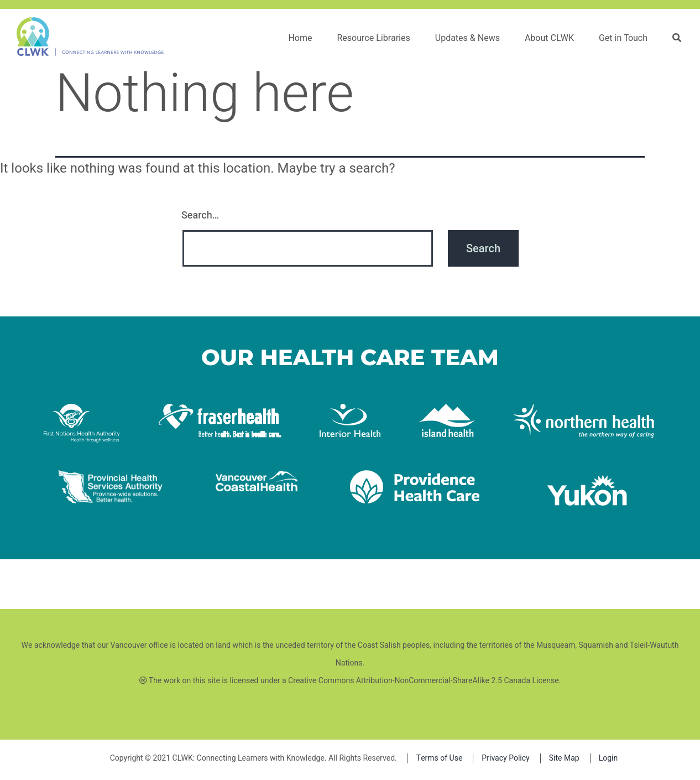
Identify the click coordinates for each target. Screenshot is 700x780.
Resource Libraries (375, 38)
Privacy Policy (505, 758)
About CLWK (552, 38)
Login (608, 758)
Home (302, 38)
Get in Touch (625, 38)
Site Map (564, 758)
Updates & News (470, 38)
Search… (200, 215)
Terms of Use (440, 758)
